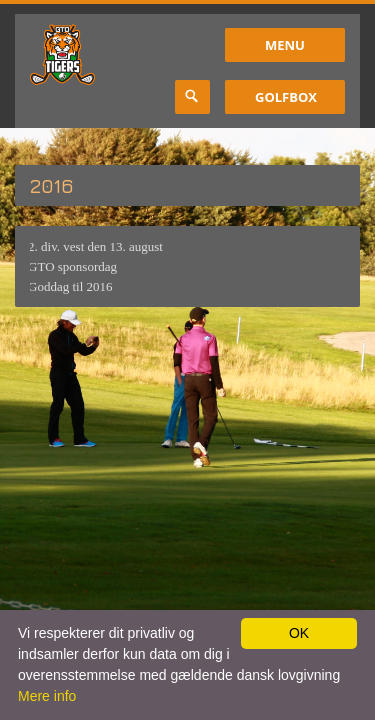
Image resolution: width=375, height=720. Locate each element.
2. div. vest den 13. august (94, 246)
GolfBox (286, 97)
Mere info (47, 696)
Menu (285, 45)
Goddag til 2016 (69, 286)
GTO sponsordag (71, 266)
